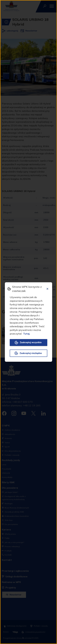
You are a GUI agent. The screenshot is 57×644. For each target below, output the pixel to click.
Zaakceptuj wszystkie (28, 342)
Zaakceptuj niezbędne (28, 353)
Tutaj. (27, 334)
